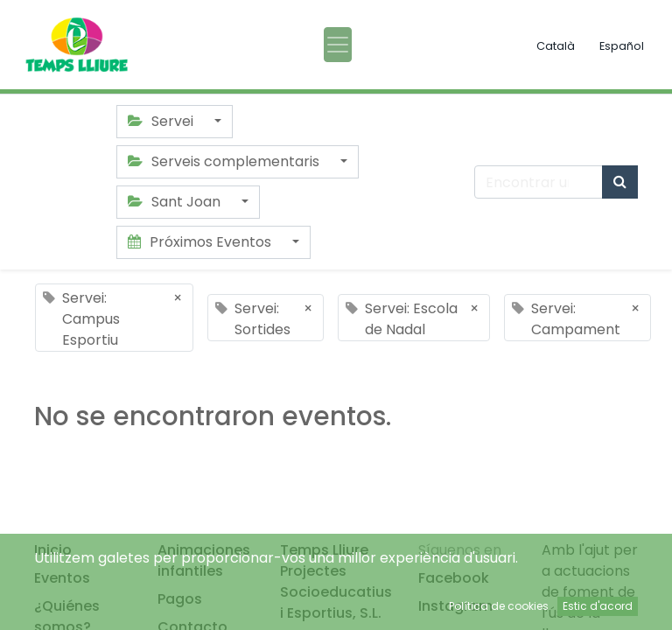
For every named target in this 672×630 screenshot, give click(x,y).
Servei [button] (162, 121)
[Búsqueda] (620, 182)
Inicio (53, 550)
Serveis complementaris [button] (225, 161)
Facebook (454, 578)
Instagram (455, 606)
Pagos (180, 599)
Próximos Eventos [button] (201, 242)
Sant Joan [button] (176, 202)
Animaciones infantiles (204, 560)
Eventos (62, 578)
